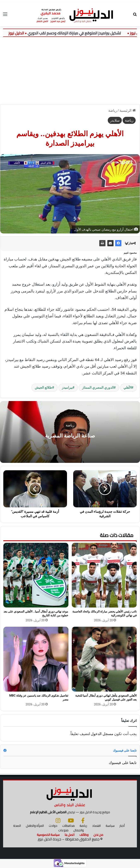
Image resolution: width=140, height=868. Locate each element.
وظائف (84, 835)
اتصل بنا (69, 835)
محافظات (68, 826)
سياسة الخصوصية (48, 835)
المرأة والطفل (35, 826)
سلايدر (115, 120)
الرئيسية (128, 110)
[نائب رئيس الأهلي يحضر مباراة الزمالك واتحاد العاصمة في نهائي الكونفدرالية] (104, 575)
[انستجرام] (58, 820)
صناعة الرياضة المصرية (70, 436)
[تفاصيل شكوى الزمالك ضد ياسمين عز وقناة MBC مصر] (36, 659)
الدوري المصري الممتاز (98, 388)
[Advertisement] (70, 72)
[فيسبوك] (83, 820)
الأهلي (127, 388)
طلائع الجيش (43, 388)
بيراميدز (67, 388)
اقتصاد (96, 826)
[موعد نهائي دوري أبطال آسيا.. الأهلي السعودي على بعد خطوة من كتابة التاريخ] (36, 575)
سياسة (110, 826)
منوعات (63, 830)
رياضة (113, 110)
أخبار (122, 826)
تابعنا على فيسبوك (123, 763)
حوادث (53, 826)
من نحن (98, 835)
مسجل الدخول (102, 734)
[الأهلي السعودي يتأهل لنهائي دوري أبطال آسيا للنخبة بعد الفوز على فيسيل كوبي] (104, 659)
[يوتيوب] (71, 820)
